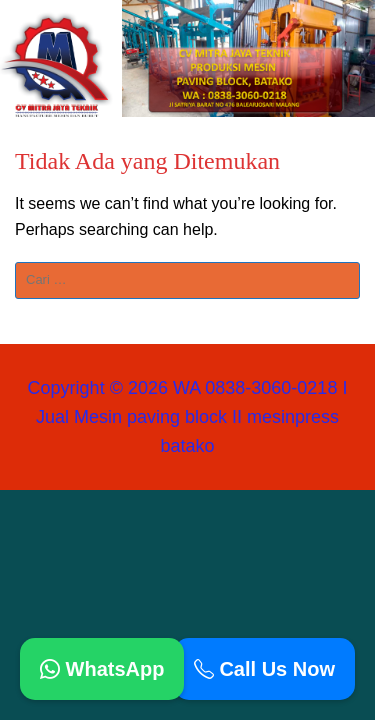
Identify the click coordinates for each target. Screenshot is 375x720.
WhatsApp (102, 669)
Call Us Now (264, 669)
